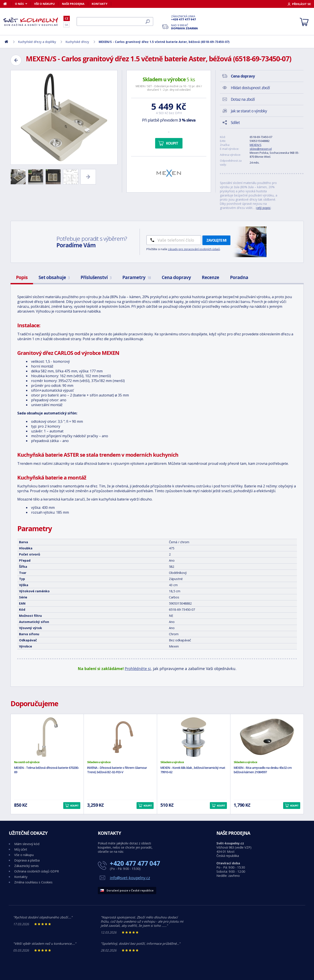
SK (66, 25)
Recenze (210, 277)
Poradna (239, 277)
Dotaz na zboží (243, 99)
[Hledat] (115, 21)
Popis (22, 277)
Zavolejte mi (216, 240)
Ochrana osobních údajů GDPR (37, 871)
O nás (19, 4)
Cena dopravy (176, 277)
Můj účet (21, 849)
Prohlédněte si (138, 669)
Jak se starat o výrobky (249, 111)
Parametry (137, 277)
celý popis (263, 208)
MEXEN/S (256, 145)
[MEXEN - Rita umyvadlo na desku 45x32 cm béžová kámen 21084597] (267, 737)
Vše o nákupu (44, 4)
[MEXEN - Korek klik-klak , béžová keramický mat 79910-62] (194, 737)
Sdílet (235, 122)
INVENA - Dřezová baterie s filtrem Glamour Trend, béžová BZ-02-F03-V (117, 770)
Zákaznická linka (184, 18)
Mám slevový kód (27, 844)
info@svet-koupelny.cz (130, 878)
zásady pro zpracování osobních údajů (194, 249)
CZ (67, 18)
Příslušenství (96, 277)
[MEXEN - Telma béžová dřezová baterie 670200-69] (47, 737)
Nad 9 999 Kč (184, 27)
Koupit (172, 143)
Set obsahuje (54, 277)
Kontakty (100, 4)
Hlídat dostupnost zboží (250, 88)
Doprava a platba (27, 860)
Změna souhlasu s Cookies (33, 882)
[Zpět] (16, 60)
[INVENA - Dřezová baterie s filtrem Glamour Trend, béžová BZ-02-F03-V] (120, 737)
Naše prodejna (73, 4)
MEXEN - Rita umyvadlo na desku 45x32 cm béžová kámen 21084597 (263, 770)
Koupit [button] (74, 806)
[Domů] (7, 4)
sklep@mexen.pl (261, 149)
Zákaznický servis (26, 866)
